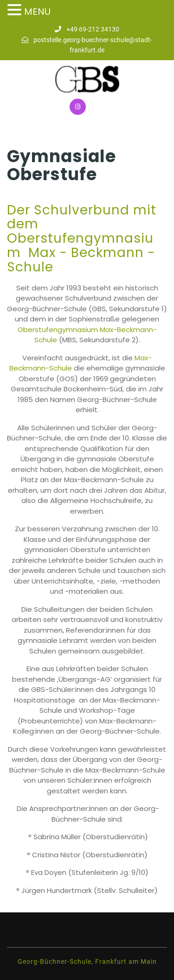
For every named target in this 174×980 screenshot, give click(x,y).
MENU (37, 12)
